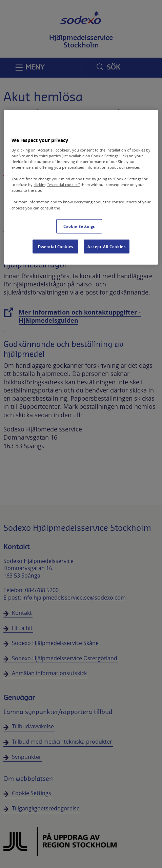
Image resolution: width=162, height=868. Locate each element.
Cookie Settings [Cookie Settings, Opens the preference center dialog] (79, 226)
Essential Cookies (56, 246)
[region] (81, 187)
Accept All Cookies (106, 246)
